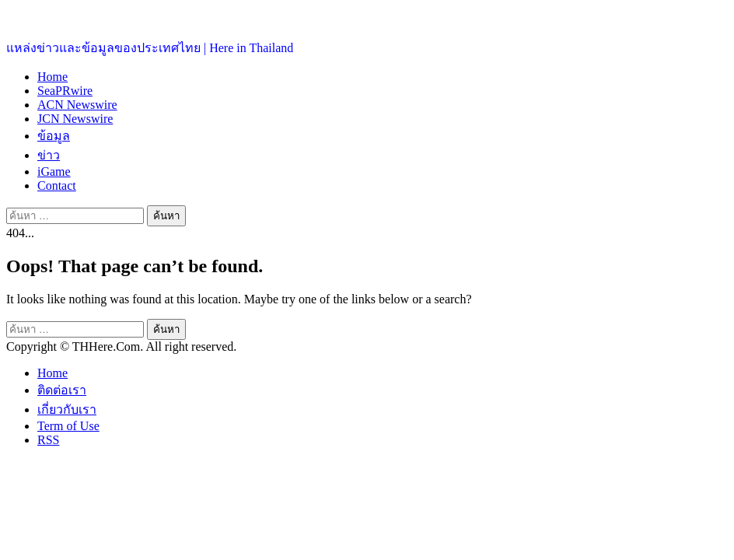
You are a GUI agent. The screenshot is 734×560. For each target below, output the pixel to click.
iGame (54, 171)
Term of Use (68, 426)
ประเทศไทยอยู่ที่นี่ (54, 16)
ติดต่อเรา (62, 390)
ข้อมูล (54, 136)
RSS (48, 440)
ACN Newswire (77, 105)
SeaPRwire (65, 91)
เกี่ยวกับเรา (67, 409)
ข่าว (49, 155)
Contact (57, 185)
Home (52, 77)
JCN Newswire (75, 119)
